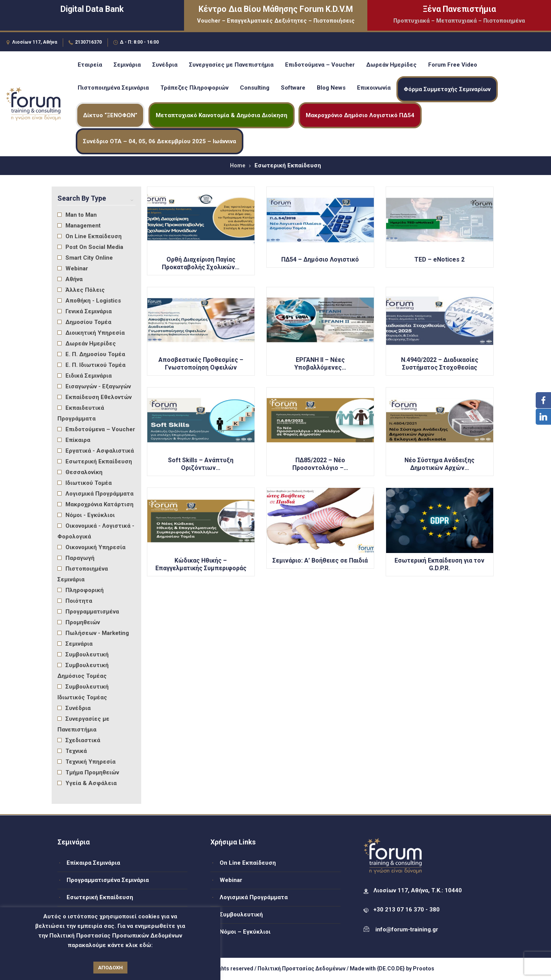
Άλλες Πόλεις (81, 290)
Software (293, 88)
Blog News (331, 88)
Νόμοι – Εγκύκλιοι (245, 932)
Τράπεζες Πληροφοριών (194, 88)
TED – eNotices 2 (439, 259)
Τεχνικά (72, 751)
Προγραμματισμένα (88, 612)
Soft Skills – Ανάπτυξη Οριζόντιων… (201, 464)
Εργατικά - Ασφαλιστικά (96, 451)
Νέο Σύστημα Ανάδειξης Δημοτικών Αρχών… (439, 464)
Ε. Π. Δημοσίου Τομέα (91, 354)
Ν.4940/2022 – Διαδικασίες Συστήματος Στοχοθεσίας (440, 364)
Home (238, 165)
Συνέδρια (165, 65)
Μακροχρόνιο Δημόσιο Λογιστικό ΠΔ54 (360, 115)
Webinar (73, 268)
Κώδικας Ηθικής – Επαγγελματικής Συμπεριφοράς (201, 564)
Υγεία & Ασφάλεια (87, 783)
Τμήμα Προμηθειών (88, 772)
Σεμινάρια (127, 65)
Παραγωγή (76, 558)
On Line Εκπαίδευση (90, 236)
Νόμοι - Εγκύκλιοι (86, 515)
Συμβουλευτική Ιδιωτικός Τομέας (83, 692)
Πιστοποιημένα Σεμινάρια (113, 88)
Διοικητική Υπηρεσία (91, 333)
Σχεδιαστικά (79, 740)
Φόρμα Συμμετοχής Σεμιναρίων (447, 89)
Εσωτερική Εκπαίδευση (95, 461)
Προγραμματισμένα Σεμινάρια (108, 880)
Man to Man (77, 215)
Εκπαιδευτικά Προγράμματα (81, 413)
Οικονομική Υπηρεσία (91, 547)
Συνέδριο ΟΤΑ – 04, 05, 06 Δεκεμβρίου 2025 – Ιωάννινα (160, 141)
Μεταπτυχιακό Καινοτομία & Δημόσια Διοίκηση (222, 115)
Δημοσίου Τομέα (84, 322)
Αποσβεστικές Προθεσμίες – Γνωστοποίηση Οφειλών (201, 364)
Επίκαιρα (74, 440)
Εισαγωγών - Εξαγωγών (94, 386)
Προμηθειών (79, 622)
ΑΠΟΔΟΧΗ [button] (110, 968)
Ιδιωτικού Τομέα (85, 483)
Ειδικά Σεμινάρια (85, 376)
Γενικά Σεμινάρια (85, 311)
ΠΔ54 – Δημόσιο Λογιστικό (320, 259)
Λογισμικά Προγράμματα (95, 494)
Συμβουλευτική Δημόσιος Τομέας (83, 671)
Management (79, 226)
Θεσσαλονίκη (80, 472)
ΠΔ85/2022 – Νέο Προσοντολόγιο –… (320, 464)
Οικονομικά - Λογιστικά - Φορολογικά (96, 531)
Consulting (255, 88)
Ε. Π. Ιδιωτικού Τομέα (91, 365)
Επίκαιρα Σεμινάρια (93, 863)
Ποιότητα (75, 601)
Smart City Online (85, 258)
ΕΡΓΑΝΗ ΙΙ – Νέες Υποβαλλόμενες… (320, 364)
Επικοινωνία (374, 88)
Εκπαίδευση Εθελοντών (95, 397)
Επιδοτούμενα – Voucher (320, 65)
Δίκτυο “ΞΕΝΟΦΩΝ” (110, 115)
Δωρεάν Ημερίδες (391, 65)
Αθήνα (70, 279)
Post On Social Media (90, 247)
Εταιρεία (90, 65)
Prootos (424, 969)
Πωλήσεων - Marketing (93, 633)
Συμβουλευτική (83, 654)
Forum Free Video (453, 65)
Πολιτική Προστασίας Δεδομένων (302, 969)
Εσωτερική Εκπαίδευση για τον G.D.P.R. (439, 564)
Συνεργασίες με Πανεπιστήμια (231, 65)
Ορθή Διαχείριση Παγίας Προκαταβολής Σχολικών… (201, 263)
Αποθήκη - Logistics (89, 301)
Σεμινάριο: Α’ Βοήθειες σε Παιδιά (320, 560)
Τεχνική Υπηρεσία (86, 762)
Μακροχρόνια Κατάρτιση (95, 504)
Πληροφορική (81, 590)
